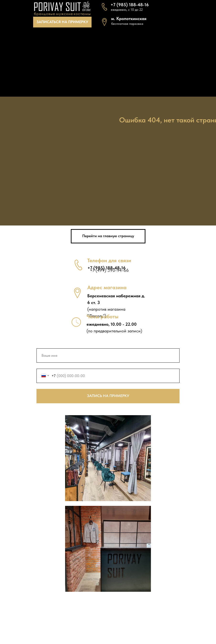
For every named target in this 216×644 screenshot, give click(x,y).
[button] (62, 22)
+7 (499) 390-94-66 (109, 270)
